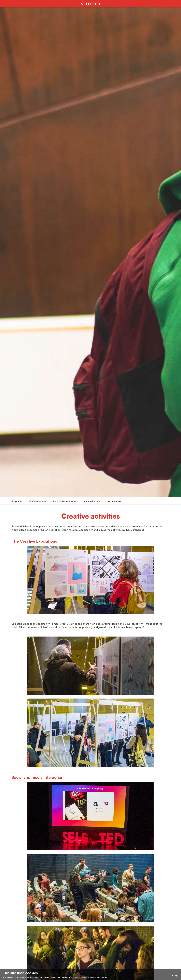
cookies (104, 977)
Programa (17, 501)
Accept (175, 975)
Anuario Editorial (92, 501)
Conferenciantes (37, 501)
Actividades (114, 501)
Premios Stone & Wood (65, 501)
